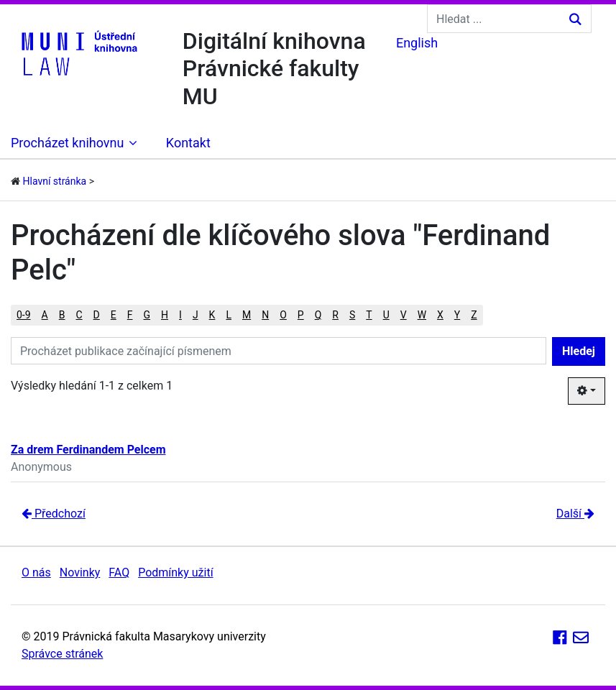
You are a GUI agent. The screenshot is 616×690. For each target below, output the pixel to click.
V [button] (404, 315)
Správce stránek (62, 654)
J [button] (196, 315)
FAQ (119, 572)
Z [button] (474, 315)
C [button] (79, 315)
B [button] (62, 315)
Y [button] (457, 315)
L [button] (229, 315)
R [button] (335, 315)
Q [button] (318, 315)
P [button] (301, 315)
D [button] (97, 315)
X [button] (440, 315)
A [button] (45, 315)
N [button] (265, 315)
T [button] (369, 315)
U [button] (386, 315)
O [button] (283, 315)
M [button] (247, 315)
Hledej (579, 351)
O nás (36, 572)
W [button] (422, 315)
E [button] (114, 315)
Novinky (80, 572)
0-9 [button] (24, 315)
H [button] (165, 315)
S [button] (352, 315)
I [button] (180, 315)
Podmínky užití (175, 572)
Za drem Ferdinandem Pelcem (88, 450)
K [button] (212, 315)
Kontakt (188, 143)
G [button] (147, 315)
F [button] (130, 315)
